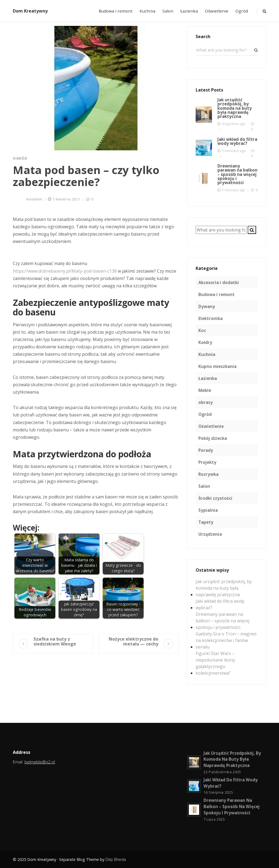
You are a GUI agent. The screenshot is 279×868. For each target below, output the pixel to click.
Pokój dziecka (213, 438)
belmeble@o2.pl (40, 762)
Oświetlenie (217, 11)
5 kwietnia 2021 (67, 199)
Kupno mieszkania (217, 366)
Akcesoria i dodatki (219, 282)
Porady (206, 450)
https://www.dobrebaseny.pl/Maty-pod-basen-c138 (65, 271)
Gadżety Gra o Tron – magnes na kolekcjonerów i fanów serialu (226, 640)
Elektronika (210, 318)
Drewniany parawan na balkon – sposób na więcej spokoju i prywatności (222, 621)
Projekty (207, 462)
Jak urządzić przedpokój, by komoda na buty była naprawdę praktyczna (224, 588)
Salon (168, 11)
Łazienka (189, 11)
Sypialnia (208, 510)
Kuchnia (147, 11)
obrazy (206, 402)
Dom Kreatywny (30, 11)
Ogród (242, 11)
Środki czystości (215, 498)
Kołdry (205, 342)
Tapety (206, 522)
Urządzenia (210, 534)
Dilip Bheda (116, 859)
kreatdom (34, 199)
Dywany (207, 306)
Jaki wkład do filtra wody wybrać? (220, 604)
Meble (205, 390)
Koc (202, 330)
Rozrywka (208, 474)
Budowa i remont (116, 11)
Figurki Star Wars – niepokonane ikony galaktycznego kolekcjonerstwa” (215, 663)
